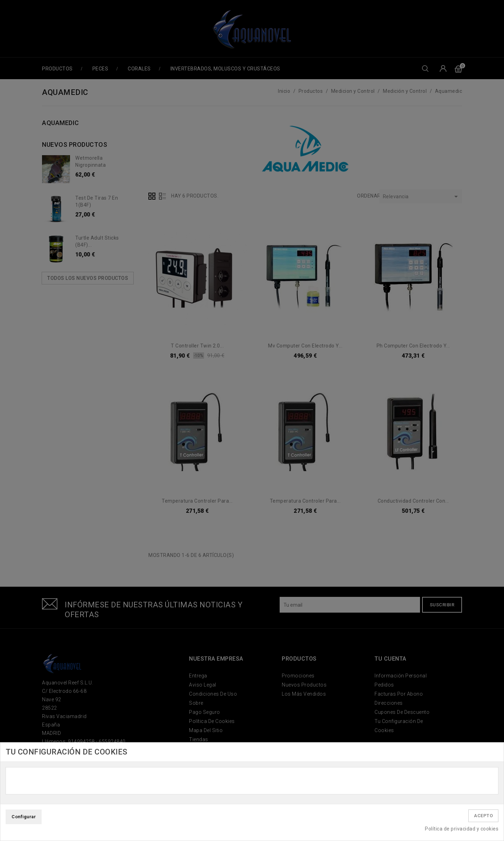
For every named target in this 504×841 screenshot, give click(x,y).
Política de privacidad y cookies (462, 829)
